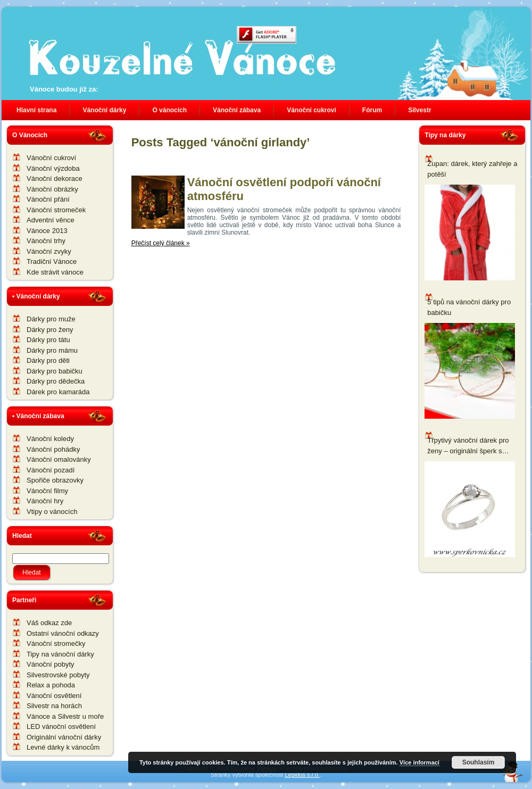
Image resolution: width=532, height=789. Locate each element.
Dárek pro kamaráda (58, 392)
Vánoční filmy (47, 491)
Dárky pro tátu (48, 340)
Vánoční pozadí (51, 470)
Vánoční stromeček (56, 210)
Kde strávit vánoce (55, 272)
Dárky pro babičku (55, 371)
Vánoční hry (45, 501)
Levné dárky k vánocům (63, 747)
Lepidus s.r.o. (302, 775)
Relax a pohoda (51, 685)
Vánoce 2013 (47, 231)
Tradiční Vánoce (52, 261)
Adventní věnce (51, 220)
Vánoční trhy (46, 241)
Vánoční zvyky (49, 251)
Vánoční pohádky (53, 449)
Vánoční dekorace (55, 178)
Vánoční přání (48, 199)
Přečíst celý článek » (161, 243)
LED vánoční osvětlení (61, 726)
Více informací (419, 762)
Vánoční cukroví (51, 158)
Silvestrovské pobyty (58, 675)
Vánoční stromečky (56, 643)
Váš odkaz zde (49, 623)
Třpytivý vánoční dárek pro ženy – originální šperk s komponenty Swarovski (468, 446)
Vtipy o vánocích (52, 512)
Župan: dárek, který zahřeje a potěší (472, 169)
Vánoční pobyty (51, 664)
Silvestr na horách (54, 706)
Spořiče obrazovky (55, 480)
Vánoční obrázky (52, 189)
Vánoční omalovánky (59, 459)
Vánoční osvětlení (54, 696)
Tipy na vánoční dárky (60, 654)
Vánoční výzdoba (53, 168)
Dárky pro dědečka (56, 381)
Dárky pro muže (51, 319)
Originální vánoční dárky (64, 737)
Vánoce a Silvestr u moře (65, 716)
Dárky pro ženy (50, 330)
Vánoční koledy (50, 439)
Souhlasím (479, 762)
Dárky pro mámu (52, 350)
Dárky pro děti (48, 360)
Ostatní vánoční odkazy (63, 633)
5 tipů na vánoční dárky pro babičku (469, 307)
